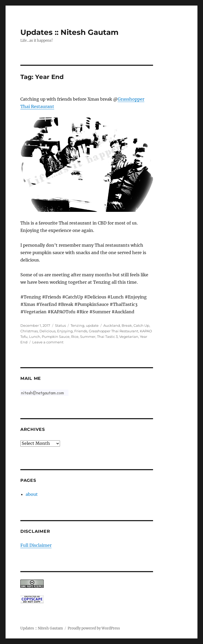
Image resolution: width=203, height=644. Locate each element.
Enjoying (65, 331)
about (32, 494)
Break (127, 325)
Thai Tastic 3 (107, 337)
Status (60, 325)
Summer (88, 337)
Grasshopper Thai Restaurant (114, 331)
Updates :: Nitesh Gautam (69, 32)
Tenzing (77, 325)
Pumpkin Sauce (56, 337)
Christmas (29, 331)
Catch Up (141, 325)
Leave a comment (48, 342)
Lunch (35, 337)
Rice (75, 337)
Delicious (47, 331)
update (92, 325)
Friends (81, 331)
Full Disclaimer (36, 545)
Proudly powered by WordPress (94, 628)
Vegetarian (129, 337)
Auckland (112, 325)
